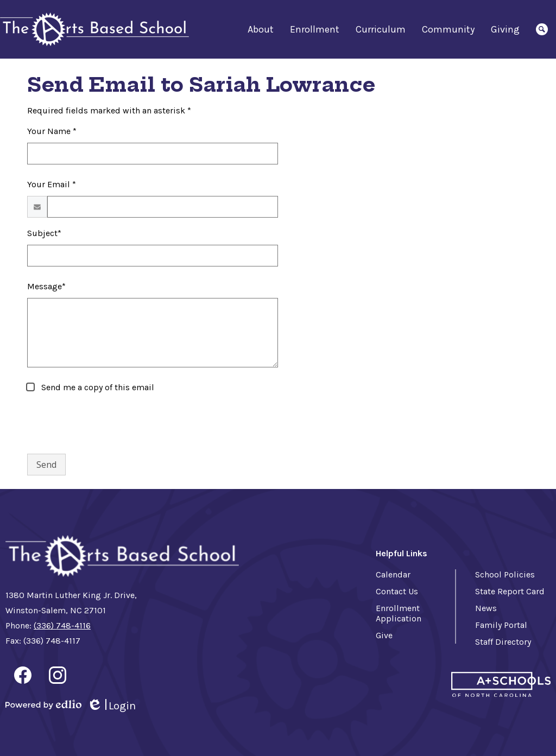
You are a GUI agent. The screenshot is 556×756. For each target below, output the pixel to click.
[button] (261, 29)
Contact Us (397, 591)
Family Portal (501, 625)
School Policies (505, 574)
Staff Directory (503, 642)
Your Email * (52, 184)
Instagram (58, 677)
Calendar (393, 574)
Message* (46, 286)
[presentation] (110, 424)
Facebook (23, 677)
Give (384, 635)
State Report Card (510, 591)
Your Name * (52, 131)
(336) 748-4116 (62, 625)
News (486, 608)
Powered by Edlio (43, 704)
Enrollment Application (399, 613)
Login (111, 706)
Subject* (44, 233)
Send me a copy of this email (97, 387)
